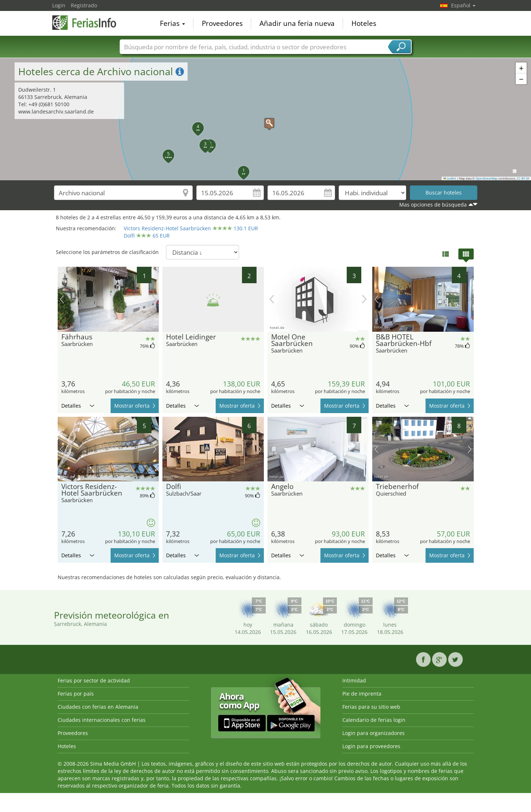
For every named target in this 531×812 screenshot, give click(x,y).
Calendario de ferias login (374, 720)
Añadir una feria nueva (297, 23)
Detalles (78, 406)
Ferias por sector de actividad (94, 680)
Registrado (84, 5)
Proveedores (222, 23)
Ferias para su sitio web (371, 707)
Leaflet (450, 178)
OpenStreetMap (486, 178)
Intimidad (354, 680)
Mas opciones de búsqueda (433, 205)
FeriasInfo (89, 23)
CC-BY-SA (523, 178)
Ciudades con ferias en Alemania (98, 707)
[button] (266, 119)
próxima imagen (155, 299)
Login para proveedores (371, 746)
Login (59, 5)
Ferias (172, 23)
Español (463, 5)
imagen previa (62, 299)
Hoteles (364, 23)
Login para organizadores (374, 733)
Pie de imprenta (362, 694)
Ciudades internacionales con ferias (102, 720)
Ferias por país (76, 694)
